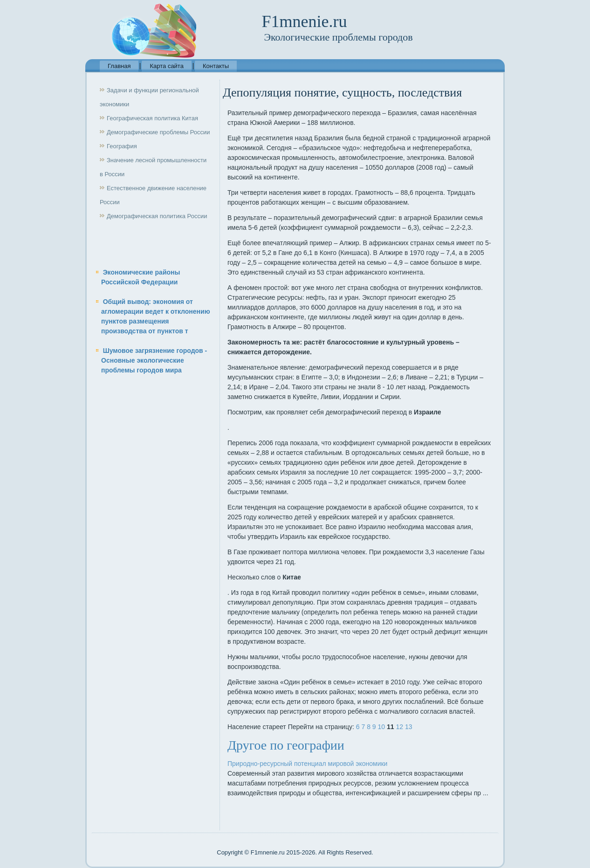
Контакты (216, 66)
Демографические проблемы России (158, 132)
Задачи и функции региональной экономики (149, 97)
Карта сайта (166, 66)
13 (409, 727)
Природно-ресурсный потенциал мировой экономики (307, 764)
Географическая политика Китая (152, 118)
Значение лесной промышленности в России (153, 167)
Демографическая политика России (157, 216)
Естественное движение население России (153, 195)
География (122, 146)
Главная (119, 66)
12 (399, 727)
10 (382, 727)
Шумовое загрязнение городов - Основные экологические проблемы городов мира (154, 360)
